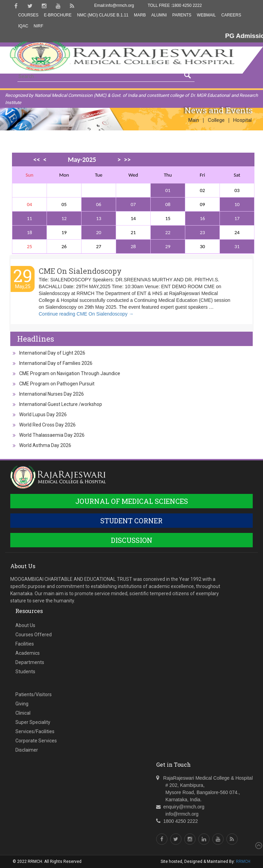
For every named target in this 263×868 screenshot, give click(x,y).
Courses (28, 15)
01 (168, 190)
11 (29, 218)
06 (98, 204)
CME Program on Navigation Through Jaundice (70, 373)
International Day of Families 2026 (56, 363)
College (216, 120)
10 (237, 204)
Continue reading (86, 314)
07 (133, 204)
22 (168, 232)
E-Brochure (58, 15)
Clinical (23, 713)
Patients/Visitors (34, 694)
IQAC (23, 26)
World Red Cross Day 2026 (47, 425)
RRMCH (243, 861)
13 (98, 218)
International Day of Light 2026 (52, 353)
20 (98, 232)
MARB (140, 15)
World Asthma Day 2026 (45, 445)
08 (168, 204)
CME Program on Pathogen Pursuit (57, 384)
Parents (182, 15)
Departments (30, 662)
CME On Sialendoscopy (80, 271)
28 (133, 246)
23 (202, 232)
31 (237, 246)
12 (64, 218)
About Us (25, 625)
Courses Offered (34, 635)
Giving (22, 704)
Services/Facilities (35, 731)
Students (25, 672)
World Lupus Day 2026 (43, 414)
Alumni (159, 15)
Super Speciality (33, 722)
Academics (28, 653)
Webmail (206, 15)
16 (202, 218)
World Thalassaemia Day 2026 (52, 435)
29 (168, 246)
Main (194, 120)
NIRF (38, 26)
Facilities (25, 644)
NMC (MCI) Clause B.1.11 (103, 15)
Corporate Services (36, 741)
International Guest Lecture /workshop (61, 404)
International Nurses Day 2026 (52, 394)
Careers (231, 15)
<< (37, 159)
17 (237, 218)
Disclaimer (27, 750)
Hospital (242, 120)
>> (127, 159)
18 (29, 232)
